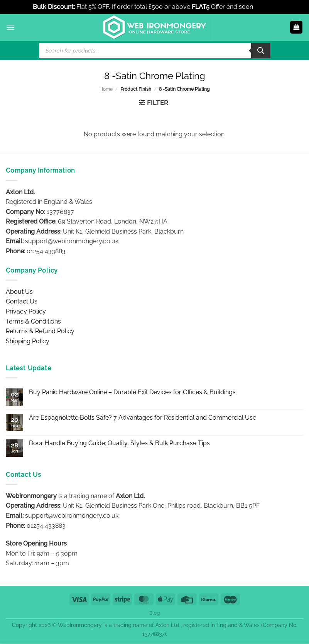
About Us (19, 292)
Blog (154, 613)
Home (106, 89)
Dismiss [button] (265, 7)
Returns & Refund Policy (40, 331)
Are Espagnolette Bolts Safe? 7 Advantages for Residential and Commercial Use (143, 418)
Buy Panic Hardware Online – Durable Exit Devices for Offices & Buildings (132, 392)
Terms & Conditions (33, 321)
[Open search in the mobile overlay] (155, 51)
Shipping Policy (28, 341)
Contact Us (22, 301)
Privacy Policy (26, 311)
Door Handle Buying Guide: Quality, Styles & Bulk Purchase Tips (119, 443)
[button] (10, 27)
